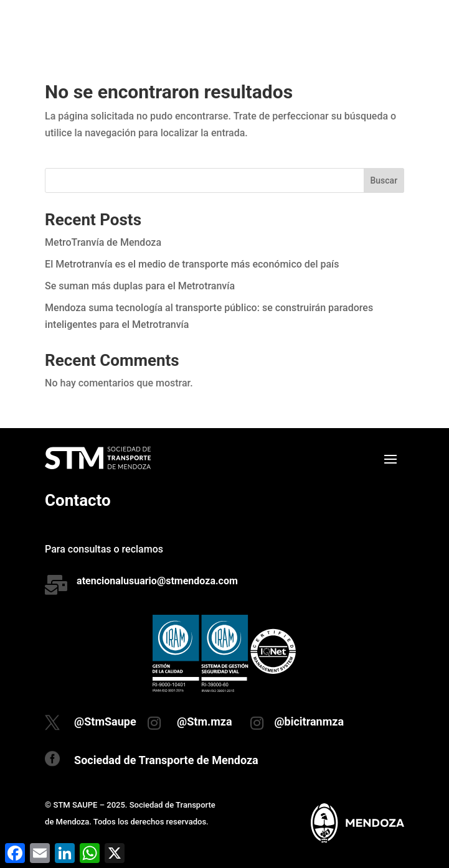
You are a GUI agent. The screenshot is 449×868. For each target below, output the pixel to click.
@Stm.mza (205, 721)
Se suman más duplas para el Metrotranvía (140, 286)
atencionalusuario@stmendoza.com (157, 581)
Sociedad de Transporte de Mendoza (166, 760)
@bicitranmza (309, 721)
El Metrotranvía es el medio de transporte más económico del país (192, 264)
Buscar (384, 180)
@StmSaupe (105, 721)
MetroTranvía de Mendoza (103, 242)
